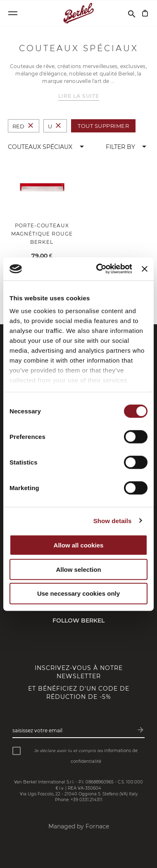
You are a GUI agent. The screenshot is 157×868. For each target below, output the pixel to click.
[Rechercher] (132, 13)
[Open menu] (13, 13)
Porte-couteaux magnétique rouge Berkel (42, 234)
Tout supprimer (103, 126)
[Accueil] (79, 13)
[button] (47, 147)
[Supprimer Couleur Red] (31, 126)
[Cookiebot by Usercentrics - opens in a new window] (99, 269)
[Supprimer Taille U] (58, 126)
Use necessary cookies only (78, 593)
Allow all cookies (79, 545)
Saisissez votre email (37, 730)
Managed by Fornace (79, 826)
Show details (113, 521)
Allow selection (78, 569)
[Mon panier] (145, 13)
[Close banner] (145, 269)
